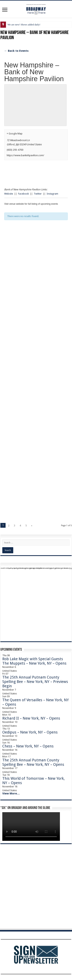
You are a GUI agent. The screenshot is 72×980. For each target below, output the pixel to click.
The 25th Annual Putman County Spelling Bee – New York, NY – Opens (33, 762)
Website (9, 194)
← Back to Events (16, 51)
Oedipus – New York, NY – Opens (30, 732)
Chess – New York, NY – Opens (28, 746)
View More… (11, 793)
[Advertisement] (36, 274)
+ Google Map (15, 134)
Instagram (52, 194)
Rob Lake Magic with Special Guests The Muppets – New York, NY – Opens (34, 661)
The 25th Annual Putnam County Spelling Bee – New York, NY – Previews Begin (35, 682)
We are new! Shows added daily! (24, 25)
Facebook (23, 194)
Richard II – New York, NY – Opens (31, 718)
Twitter (38, 194)
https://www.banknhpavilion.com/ (25, 155)
